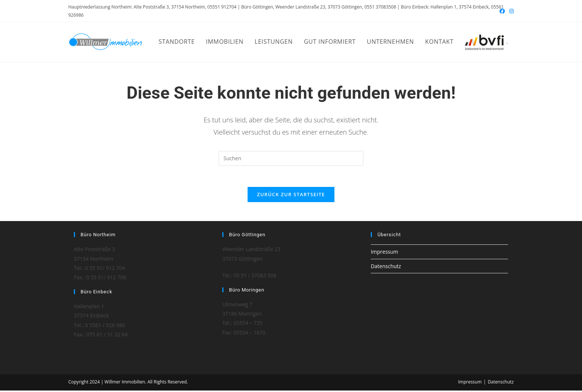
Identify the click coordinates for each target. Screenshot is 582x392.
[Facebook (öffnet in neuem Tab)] (502, 11)
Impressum (385, 253)
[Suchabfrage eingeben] (291, 158)
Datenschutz (386, 267)
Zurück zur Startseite (291, 196)
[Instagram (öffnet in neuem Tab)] (510, 11)
